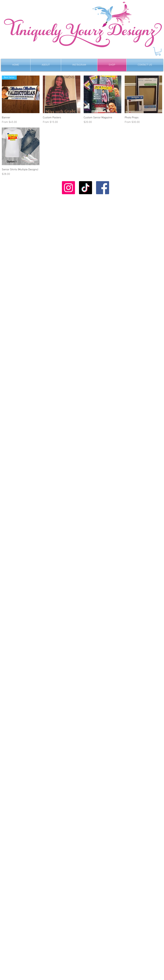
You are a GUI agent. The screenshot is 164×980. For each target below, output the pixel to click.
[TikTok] (86, 188)
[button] (158, 51)
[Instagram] (68, 188)
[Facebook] (103, 188)
